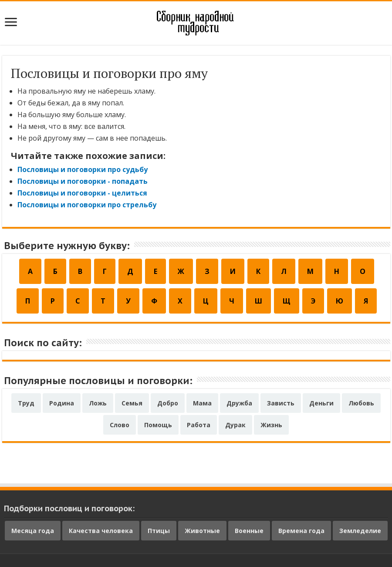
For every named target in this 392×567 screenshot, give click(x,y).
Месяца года (33, 531)
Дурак (235, 425)
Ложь (98, 403)
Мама (202, 403)
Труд (26, 403)
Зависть (281, 403)
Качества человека (101, 531)
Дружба (239, 403)
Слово (120, 425)
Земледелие (360, 531)
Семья (132, 403)
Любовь (361, 403)
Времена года (301, 531)
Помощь (158, 425)
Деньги (321, 403)
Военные (249, 531)
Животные (202, 531)
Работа (199, 425)
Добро (168, 403)
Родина (62, 403)
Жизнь (271, 425)
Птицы (159, 531)
